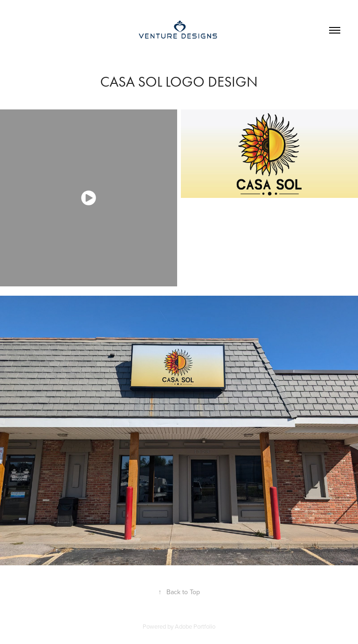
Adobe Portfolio (195, 626)
